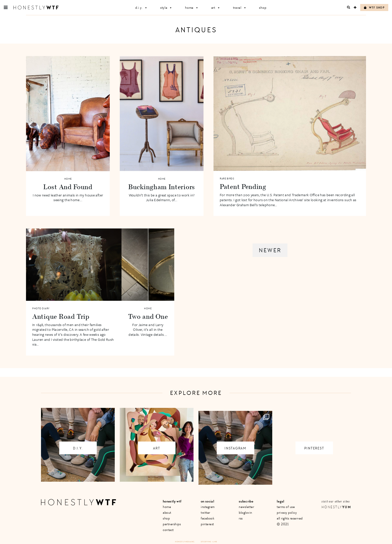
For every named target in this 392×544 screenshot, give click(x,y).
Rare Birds (227, 179)
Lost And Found (68, 187)
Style (166, 8)
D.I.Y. (141, 8)
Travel (240, 8)
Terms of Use (286, 507)
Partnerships (172, 524)
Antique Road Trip (61, 316)
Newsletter (246, 507)
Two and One (148, 316)
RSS (241, 518)
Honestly (336, 507)
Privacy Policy (287, 513)
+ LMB (214, 542)
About (167, 513)
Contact (168, 530)
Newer (270, 250)
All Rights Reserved (290, 518)
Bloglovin (245, 513)
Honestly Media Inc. (185, 542)
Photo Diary (41, 309)
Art (216, 8)
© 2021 (283, 524)
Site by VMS (206, 542)
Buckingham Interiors (162, 187)
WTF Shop (374, 8)
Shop (263, 8)
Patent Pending (243, 186)
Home (192, 8)
